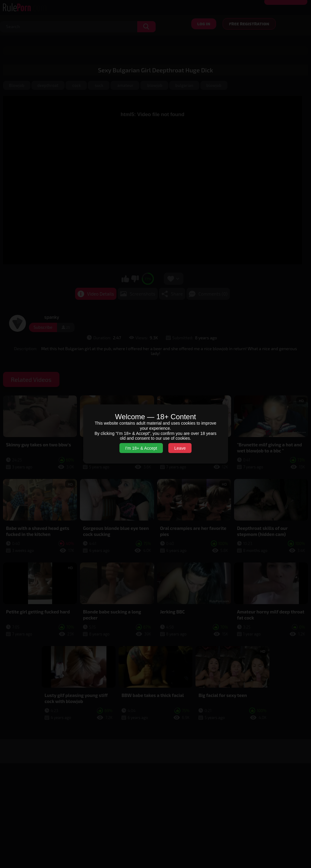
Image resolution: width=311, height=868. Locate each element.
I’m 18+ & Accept (141, 448)
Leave (180, 448)
